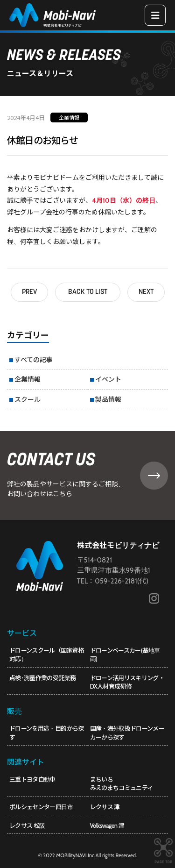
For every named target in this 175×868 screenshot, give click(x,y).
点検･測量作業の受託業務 (42, 678)
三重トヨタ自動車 (32, 779)
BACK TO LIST (88, 292)
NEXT (146, 292)
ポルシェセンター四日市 (41, 807)
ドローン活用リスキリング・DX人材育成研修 (127, 682)
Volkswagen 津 (107, 825)
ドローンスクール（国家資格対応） (47, 655)
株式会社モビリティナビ (118, 545)
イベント (108, 379)
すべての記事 (34, 359)
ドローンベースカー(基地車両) (125, 655)
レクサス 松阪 (27, 825)
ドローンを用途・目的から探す (47, 733)
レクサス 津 (105, 807)
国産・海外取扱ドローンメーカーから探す (127, 733)
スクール (28, 399)
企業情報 (69, 117)
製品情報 (108, 399)
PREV (29, 292)
